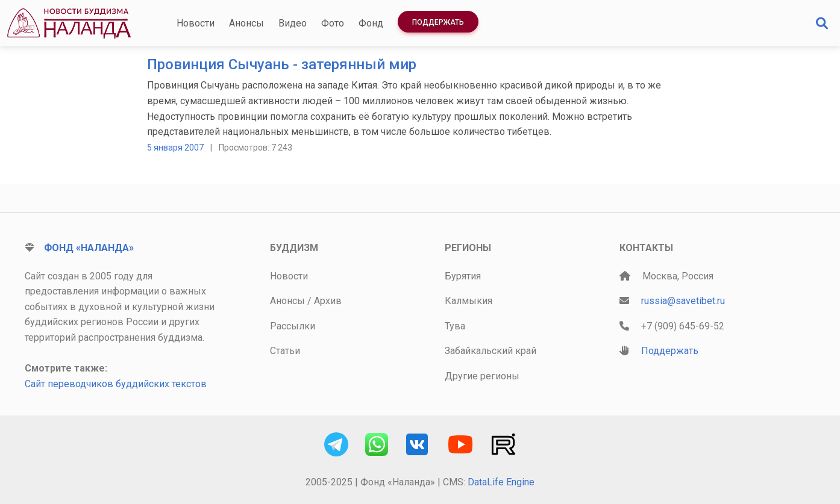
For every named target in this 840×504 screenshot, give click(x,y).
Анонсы (246, 23)
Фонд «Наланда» (89, 248)
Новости (196, 23)
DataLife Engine (501, 482)
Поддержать (438, 22)
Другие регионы (482, 376)
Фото (333, 23)
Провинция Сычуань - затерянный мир (282, 64)
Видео (293, 23)
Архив (328, 301)
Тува (455, 326)
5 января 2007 (175, 148)
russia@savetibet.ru (683, 301)
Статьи (285, 351)
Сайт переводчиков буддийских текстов (116, 384)
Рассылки (293, 326)
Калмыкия (469, 301)
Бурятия (463, 276)
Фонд (371, 23)
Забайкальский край (491, 351)
